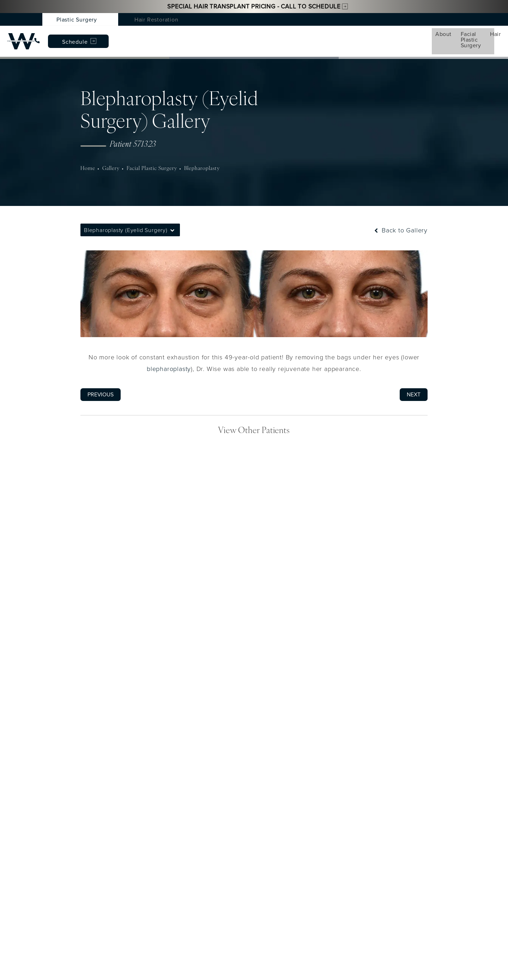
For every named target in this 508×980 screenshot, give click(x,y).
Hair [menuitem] (165, 36)
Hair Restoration (156, 19)
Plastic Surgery (77, 19)
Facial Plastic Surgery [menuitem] (116, 36)
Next (414, 385)
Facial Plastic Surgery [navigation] (150, 159)
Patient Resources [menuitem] (378, 36)
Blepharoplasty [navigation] (199, 159)
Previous (101, 385)
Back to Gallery (400, 221)
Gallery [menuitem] (281, 36)
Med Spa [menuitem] (199, 36)
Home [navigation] (87, 159)
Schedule (458, 37)
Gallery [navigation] (110, 159)
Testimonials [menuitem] (323, 36)
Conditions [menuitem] (241, 36)
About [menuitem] (63, 36)
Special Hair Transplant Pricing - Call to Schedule (254, 6)
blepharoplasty (169, 359)
